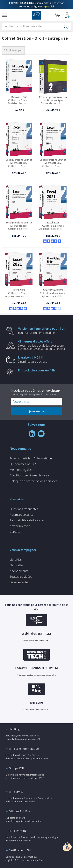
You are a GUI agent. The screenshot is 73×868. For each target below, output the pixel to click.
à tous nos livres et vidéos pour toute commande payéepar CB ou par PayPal (42, 345)
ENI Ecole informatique (24, 749)
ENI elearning (18, 831)
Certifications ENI (20, 850)
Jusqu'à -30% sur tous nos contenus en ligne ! (37, 5)
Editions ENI (36, 15)
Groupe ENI (16, 768)
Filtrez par (16, 50)
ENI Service (16, 792)
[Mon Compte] (68, 15)
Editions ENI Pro (19, 811)
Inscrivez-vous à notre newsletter (36, 392)
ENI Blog (14, 729)
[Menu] (4, 15)
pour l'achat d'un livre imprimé (42, 330)
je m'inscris (37, 411)
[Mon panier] (57, 15)
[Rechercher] (66, 27)
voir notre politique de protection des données (35, 394)
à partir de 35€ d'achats (42, 359)
